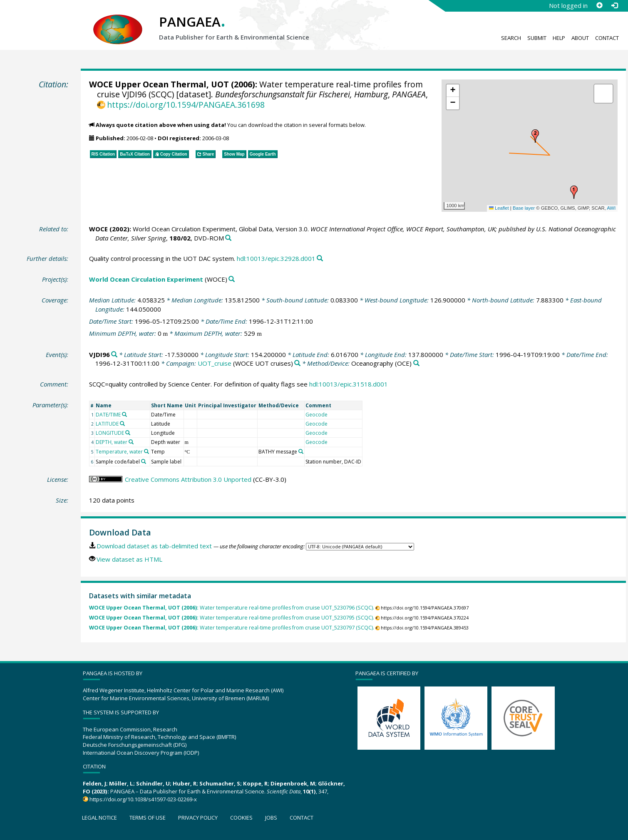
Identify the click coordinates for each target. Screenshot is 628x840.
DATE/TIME (108, 415)
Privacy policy (198, 818)
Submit (537, 38)
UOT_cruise (215, 363)
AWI (611, 208)
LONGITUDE (110, 433)
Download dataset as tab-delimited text (154, 546)
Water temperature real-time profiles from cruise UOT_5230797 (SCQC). (232, 628)
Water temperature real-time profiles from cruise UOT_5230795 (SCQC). (232, 618)
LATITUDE (107, 424)
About (580, 38)
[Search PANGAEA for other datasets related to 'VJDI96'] (114, 355)
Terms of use (148, 818)
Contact (607, 38)
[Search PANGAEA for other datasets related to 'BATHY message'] (301, 451)
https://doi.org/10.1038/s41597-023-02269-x (143, 799)
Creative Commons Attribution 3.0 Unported (188, 479)
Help (559, 38)
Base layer (524, 208)
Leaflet (499, 208)
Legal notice (99, 818)
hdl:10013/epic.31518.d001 (349, 384)
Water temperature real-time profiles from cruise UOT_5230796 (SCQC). (232, 608)
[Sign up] (599, 5)
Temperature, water (119, 452)
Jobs (271, 818)
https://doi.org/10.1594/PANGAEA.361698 (186, 105)
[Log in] (614, 5)
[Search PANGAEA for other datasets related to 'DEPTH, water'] (131, 442)
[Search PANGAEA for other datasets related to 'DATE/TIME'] (124, 414)
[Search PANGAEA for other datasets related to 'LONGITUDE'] (128, 433)
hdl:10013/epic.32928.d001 (276, 258)
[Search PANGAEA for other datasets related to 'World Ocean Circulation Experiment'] (232, 279)
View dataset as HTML (129, 559)
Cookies (241, 818)
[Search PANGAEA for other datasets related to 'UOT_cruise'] (297, 363)
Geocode (316, 415)
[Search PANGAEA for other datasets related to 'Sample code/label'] (144, 461)
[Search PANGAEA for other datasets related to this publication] (228, 238)
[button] (574, 192)
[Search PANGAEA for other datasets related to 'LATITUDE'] (122, 424)
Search (511, 38)
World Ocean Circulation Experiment (146, 279)
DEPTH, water (112, 442)
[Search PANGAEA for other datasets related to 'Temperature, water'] (146, 451)
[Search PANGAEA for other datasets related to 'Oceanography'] (416, 363)
